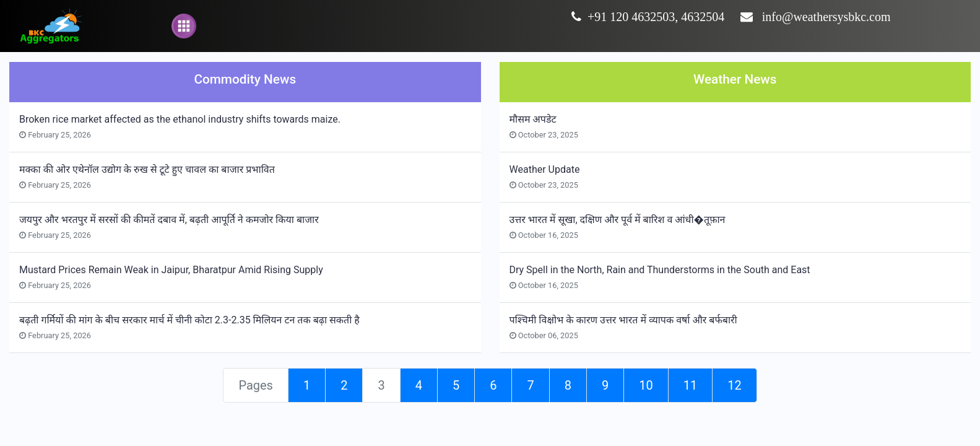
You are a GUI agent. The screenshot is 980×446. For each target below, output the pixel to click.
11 (690, 385)
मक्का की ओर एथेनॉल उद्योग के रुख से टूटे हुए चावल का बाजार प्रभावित (147, 169)
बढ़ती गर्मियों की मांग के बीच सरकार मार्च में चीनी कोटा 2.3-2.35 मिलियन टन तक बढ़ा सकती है (189, 320)
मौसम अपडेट (533, 119)
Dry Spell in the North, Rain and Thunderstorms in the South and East (660, 270)
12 (734, 385)
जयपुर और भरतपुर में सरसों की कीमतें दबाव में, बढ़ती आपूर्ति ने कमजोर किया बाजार (169, 220)
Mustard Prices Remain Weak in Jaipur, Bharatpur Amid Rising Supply (171, 270)
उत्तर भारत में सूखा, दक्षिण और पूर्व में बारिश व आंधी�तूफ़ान (618, 220)
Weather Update (545, 169)
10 (646, 385)
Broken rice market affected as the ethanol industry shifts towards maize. (180, 119)
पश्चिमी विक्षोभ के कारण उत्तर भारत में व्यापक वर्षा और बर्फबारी (623, 320)
